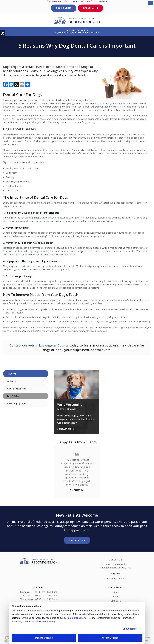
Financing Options (16, 403)
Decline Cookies (44, 638)
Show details (130, 629)
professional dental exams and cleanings (37, 300)
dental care (65, 122)
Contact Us (76, 540)
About (116, 596)
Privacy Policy (9, 636)
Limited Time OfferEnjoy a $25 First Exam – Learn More (76, 31)
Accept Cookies (110, 638)
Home (116, 591)
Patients (11, 381)
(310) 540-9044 (100, 1)
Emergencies (91, 8)
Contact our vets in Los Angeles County (39, 345)
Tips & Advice (14, 396)
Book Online (64, 8)
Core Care (116, 600)
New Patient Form (16, 388)
